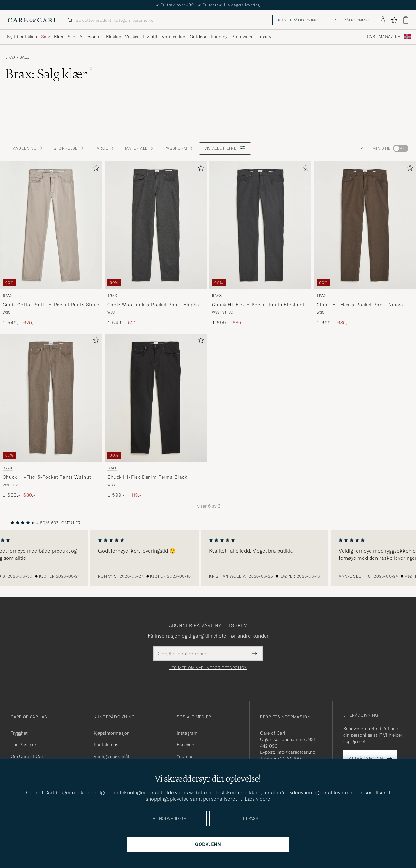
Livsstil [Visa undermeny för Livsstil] (150, 37)
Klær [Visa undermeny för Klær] (59, 37)
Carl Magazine (384, 37)
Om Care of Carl (28, 756)
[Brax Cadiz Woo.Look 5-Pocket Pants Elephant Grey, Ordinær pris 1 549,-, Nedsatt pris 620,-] (156, 244)
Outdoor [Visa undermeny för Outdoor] (198, 37)
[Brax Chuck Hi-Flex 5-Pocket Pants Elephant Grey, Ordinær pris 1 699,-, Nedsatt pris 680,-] (260, 244)
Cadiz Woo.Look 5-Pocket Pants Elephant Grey (156, 305)
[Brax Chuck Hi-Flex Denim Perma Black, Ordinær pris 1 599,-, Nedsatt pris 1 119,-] (156, 416)
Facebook (187, 745)
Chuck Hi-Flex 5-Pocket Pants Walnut (47, 477)
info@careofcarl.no (296, 752)
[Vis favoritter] (394, 20)
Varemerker (174, 37)
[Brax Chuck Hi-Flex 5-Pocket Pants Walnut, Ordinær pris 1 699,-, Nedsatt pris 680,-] (51, 416)
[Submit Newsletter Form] (254, 654)
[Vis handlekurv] (406, 20)
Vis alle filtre (225, 148)
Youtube (185, 756)
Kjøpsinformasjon (112, 733)
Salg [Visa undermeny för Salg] (45, 37)
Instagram (187, 733)
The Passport (24, 745)
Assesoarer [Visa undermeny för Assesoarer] (91, 37)
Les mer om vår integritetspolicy (208, 668)
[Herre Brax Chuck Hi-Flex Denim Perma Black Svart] (156, 398)
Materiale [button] (140, 148)
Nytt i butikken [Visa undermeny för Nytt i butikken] (22, 37)
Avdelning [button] (28, 148)
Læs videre (258, 799)
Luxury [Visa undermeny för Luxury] (264, 37)
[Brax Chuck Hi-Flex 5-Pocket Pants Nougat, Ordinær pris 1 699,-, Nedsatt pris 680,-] (365, 244)
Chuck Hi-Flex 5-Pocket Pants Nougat (361, 305)
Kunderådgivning (298, 20)
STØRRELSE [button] (69, 148)
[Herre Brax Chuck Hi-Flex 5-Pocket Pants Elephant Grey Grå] (260, 225)
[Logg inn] (383, 20)
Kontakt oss (106, 745)
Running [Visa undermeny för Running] (219, 37)
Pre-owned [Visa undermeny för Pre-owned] (242, 37)
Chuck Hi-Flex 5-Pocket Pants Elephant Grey (258, 305)
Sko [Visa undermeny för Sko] (71, 37)
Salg (25, 57)
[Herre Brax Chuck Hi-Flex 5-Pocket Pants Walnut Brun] (51, 398)
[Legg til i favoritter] (95, 169)
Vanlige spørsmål (111, 756)
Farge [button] (105, 148)
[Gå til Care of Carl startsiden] (32, 20)
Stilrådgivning (352, 20)
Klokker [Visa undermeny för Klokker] (114, 37)
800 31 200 (289, 759)
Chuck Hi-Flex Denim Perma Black (147, 477)
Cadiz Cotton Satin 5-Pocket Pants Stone (51, 305)
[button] (360, 148)
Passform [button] (179, 148)
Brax (10, 57)
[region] (208, 558)
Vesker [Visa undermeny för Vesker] (132, 37)
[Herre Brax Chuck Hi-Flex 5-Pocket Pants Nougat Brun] (365, 225)
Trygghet (19, 733)
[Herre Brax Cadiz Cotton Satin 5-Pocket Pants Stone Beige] (51, 225)
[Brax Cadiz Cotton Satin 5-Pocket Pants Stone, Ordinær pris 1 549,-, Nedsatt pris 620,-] (51, 244)
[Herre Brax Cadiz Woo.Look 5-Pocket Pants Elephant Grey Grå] (156, 225)
